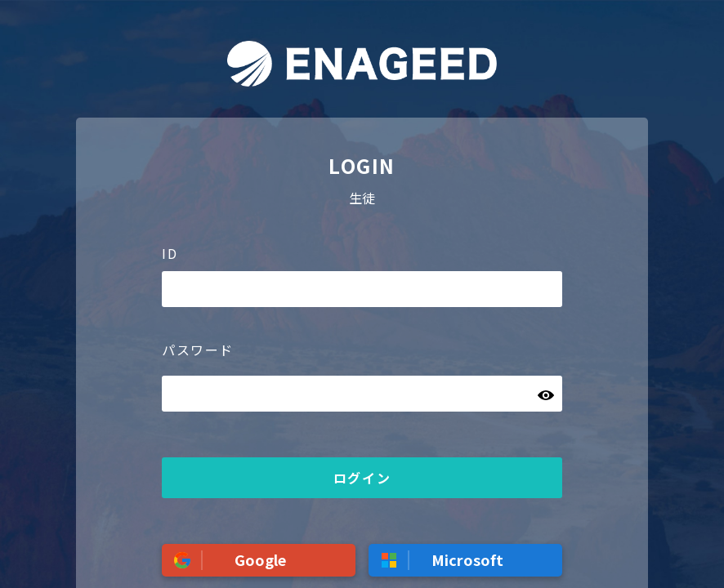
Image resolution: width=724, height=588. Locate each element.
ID (170, 253)
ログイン (362, 478)
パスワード (198, 350)
